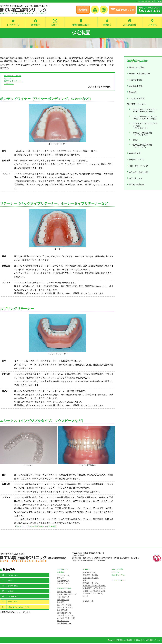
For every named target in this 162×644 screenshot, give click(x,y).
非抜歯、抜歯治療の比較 (140, 72)
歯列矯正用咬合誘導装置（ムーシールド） (141, 133)
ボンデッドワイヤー (13, 76)
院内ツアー (61, 579)
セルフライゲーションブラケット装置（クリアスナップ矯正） (144, 109)
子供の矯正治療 (136, 77)
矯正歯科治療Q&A (137, 165)
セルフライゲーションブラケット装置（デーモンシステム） (144, 104)
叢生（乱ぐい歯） (90, 574)
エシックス (9, 85)
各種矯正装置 (135, 139)
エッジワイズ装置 (137, 93)
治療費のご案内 (63, 585)
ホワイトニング (136, 159)
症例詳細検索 (88, 602)
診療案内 (36, 25)
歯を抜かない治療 (137, 67)
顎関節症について (137, 144)
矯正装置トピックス (65, 609)
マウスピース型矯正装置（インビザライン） (141, 123)
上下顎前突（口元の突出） (93, 595)
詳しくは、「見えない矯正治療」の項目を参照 (37, 528)
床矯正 (134, 128)
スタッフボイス (118, 582)
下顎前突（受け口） (91, 576)
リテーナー (9, 79)
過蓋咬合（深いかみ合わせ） (94, 587)
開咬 (85, 582)
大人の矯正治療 (136, 82)
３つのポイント (63, 577)
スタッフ (55, 25)
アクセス (152, 25)
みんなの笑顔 (130, 25)
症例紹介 (107, 25)
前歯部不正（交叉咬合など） (94, 590)
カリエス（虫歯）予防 (139, 154)
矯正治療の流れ (63, 582)
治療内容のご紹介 (81, 25)
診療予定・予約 (118, 577)
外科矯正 (133, 88)
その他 (85, 597)
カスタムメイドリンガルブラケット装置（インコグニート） (144, 116)
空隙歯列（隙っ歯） (91, 584)
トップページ (13, 25)
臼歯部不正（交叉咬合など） (94, 592)
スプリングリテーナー (14, 82)
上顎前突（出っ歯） (91, 579)
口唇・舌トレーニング (139, 149)
